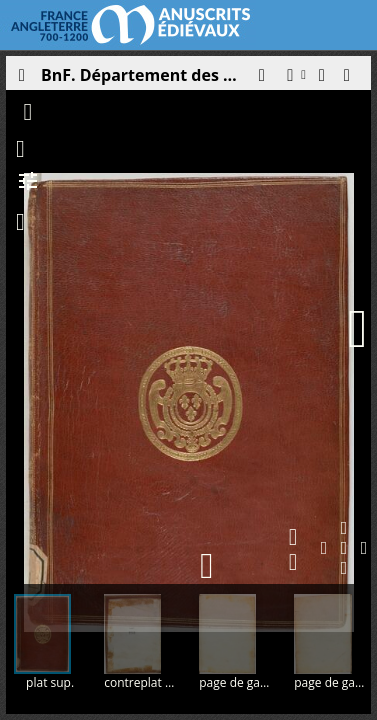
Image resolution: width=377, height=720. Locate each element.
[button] (261, 80)
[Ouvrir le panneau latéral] (21, 80)
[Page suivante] (358, 329)
